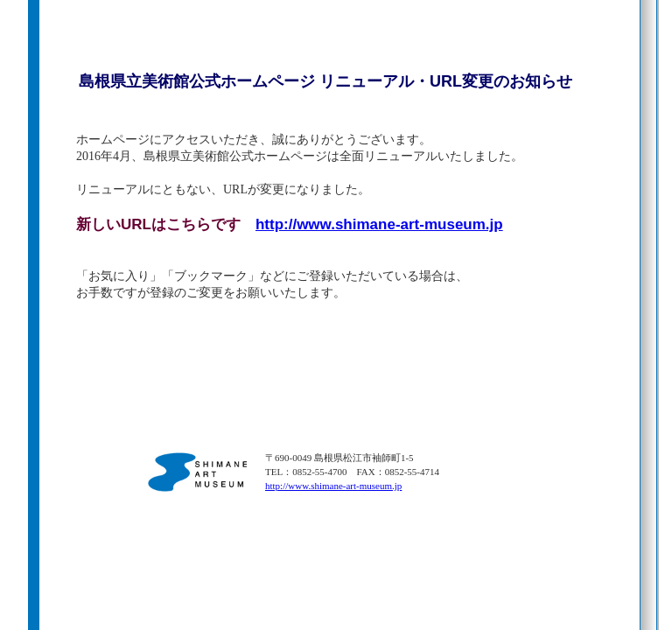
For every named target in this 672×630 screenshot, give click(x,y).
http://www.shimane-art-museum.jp (379, 224)
